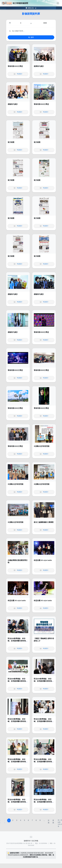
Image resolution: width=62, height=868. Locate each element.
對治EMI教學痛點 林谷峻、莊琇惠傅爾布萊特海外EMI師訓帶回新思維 (18, 641)
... (44, 820)
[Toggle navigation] (58, 3)
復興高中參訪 (39, 66)
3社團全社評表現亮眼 (42, 446)
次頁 (49, 821)
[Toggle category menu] (31, 8)
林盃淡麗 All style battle (43, 560)
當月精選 (11, 142)
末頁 (53, 821)
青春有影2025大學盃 (15, 66)
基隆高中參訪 (13, 104)
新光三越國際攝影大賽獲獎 (44, 522)
